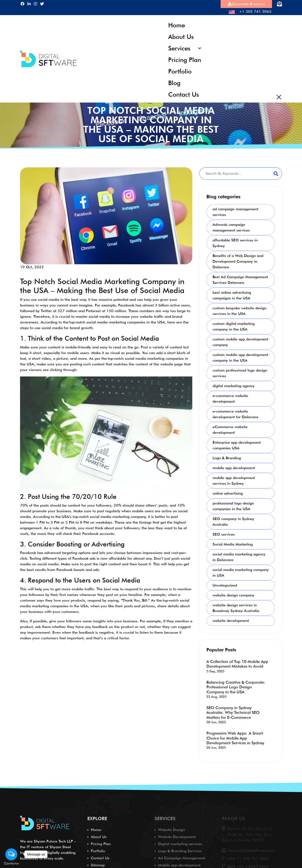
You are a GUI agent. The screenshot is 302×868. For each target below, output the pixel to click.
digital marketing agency (234, 385)
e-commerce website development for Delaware (235, 413)
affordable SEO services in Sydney (235, 242)
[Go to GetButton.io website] (11, 863)
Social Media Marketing (233, 543)
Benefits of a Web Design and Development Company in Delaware (238, 260)
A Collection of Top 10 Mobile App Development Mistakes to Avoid (237, 663)
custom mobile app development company (240, 341)
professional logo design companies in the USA (233, 505)
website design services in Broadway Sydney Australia (236, 607)
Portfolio (180, 70)
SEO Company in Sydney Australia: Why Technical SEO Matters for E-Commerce (233, 711)
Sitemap (98, 864)
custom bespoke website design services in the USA (239, 310)
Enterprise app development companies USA (237, 444)
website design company (233, 594)
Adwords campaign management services (231, 226)
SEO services (224, 533)
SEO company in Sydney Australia (233, 520)
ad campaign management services (235, 211)
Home (177, 25)
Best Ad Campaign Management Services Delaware (240, 279)
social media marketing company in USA (241, 571)
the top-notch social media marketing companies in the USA (114, 321)
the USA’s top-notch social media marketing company (101, 515)
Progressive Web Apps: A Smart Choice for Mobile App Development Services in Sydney (235, 737)
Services (179, 48)
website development (231, 619)
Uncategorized (225, 584)
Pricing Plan (185, 59)
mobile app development (234, 467)
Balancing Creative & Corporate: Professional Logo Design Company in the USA (236, 686)
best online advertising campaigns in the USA (232, 294)
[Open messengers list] (11, 854)
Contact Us (184, 93)
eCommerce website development (230, 428)
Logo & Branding (227, 457)
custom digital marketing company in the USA (234, 325)
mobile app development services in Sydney (234, 479)
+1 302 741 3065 (250, 12)
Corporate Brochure (246, 4)
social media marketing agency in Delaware (239, 556)
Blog (175, 82)
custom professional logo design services (240, 372)
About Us (181, 36)
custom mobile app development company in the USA (240, 356)
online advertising (228, 492)
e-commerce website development (230, 397)
